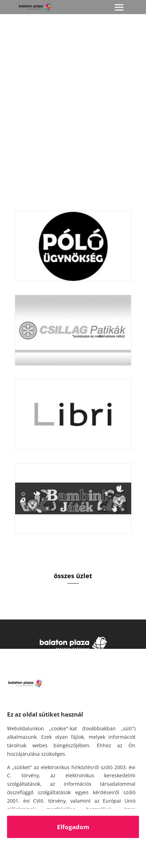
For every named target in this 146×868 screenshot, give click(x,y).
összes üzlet (73, 576)
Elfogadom (73, 827)
